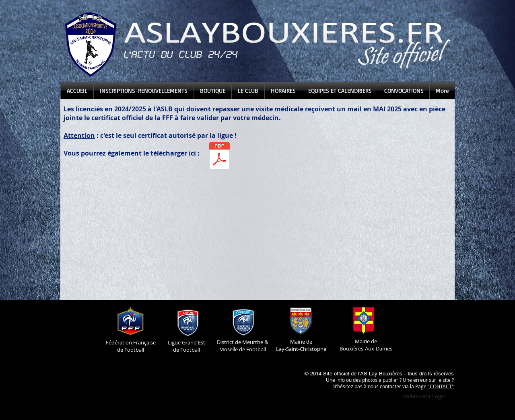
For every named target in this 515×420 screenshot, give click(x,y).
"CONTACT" (441, 386)
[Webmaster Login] (424, 396)
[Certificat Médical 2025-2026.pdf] (219, 157)
